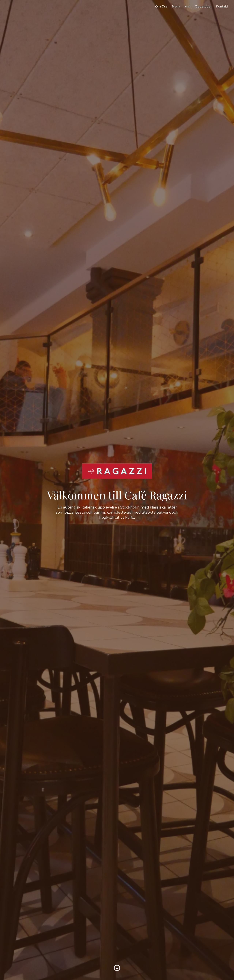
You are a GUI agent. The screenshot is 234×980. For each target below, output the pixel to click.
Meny (176, 6)
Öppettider (203, 6)
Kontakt (222, 6)
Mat (187, 6)
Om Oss (161, 6)
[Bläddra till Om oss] (117, 968)
